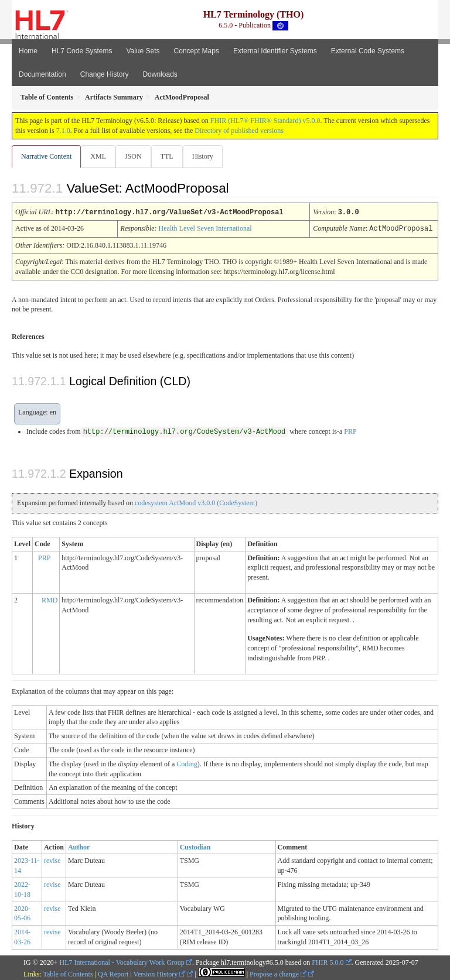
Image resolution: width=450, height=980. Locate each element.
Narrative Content (46, 156)
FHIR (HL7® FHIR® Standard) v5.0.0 (265, 121)
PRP (350, 430)
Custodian (195, 846)
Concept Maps (197, 51)
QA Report (113, 973)
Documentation (42, 74)
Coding (187, 763)
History (203, 156)
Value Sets (143, 51)
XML (98, 156)
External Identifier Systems (275, 51)
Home (28, 51)
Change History (105, 74)
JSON (133, 156)
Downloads (160, 74)
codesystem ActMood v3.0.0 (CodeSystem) (196, 502)
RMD (50, 599)
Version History (160, 973)
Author (79, 846)
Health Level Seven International (205, 228)
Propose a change (278, 973)
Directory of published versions (239, 131)
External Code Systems (368, 51)
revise (52, 859)
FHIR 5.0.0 (328, 961)
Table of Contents (68, 973)
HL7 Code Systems (82, 51)
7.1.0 (63, 131)
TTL (167, 156)
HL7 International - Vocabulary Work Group (122, 961)
